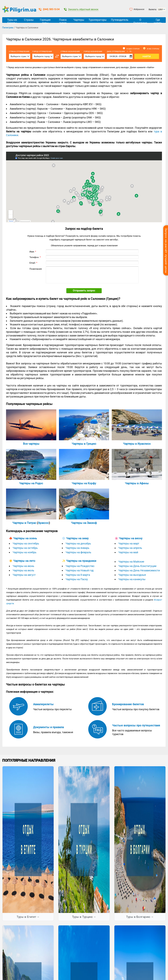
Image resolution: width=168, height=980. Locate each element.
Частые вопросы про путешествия (136, 725)
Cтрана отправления (19, 52)
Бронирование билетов (128, 704)
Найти (147, 56)
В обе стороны (153, 49)
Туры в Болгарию (138, 917)
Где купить (158, 21)
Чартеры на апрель (130, 548)
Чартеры (79, 20)
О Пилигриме (140, 21)
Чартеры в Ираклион (137, 444)
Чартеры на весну (131, 538)
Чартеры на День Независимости (139, 570)
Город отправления (42, 52)
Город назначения (93, 52)
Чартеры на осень (25, 538)
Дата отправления (120, 51)
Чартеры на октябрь (25, 548)
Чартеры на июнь (23, 566)
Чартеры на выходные (132, 575)
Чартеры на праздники (81, 561)
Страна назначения (70, 52)
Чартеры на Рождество (80, 566)
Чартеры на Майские (131, 562)
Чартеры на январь (77, 548)
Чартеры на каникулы (132, 579)
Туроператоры (98, 20)
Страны (29, 20)
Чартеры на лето (24, 561)
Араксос (43, 523)
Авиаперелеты (43, 704)
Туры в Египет (26, 917)
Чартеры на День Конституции (137, 566)
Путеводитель (120, 20)
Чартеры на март (129, 543)
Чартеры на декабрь (78, 543)
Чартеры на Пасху (77, 579)
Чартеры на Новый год (80, 570)
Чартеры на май (128, 552)
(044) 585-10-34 (49, 9)
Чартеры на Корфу (84, 483)
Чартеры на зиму (77, 538)
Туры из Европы (12, 21)
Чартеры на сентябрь (26, 543)
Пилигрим (8, 28)
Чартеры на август (24, 575)
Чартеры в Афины (137, 483)
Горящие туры (45, 21)
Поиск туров (63, 21)
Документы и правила (49, 727)
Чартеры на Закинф (84, 523)
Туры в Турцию (82, 917)
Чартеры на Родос (31, 483)
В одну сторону (133, 49)
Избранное (139, 9)
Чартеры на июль (23, 570)
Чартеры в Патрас (24, 523)
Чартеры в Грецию (84, 444)
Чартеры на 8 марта (78, 575)
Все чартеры (31, 444)
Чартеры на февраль (78, 552)
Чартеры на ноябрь (25, 552)
